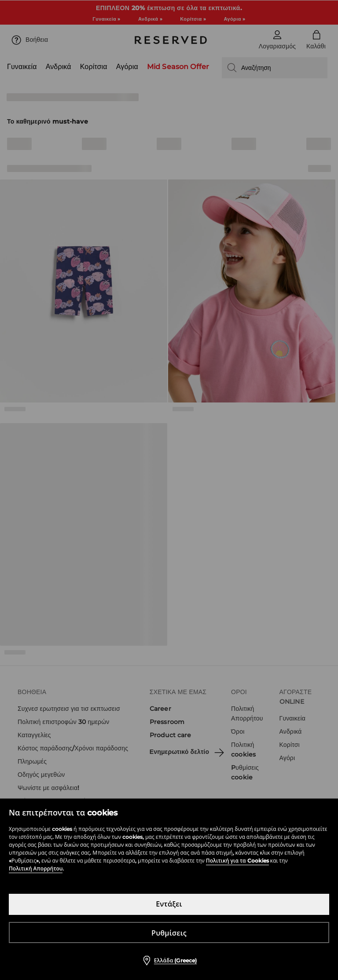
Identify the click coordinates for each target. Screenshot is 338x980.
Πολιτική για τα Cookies (237, 861)
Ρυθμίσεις (169, 933)
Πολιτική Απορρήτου (36, 868)
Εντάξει (169, 904)
